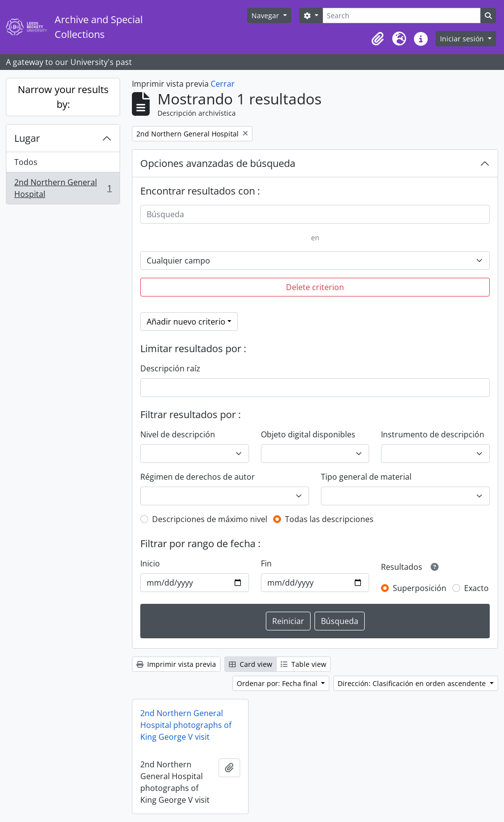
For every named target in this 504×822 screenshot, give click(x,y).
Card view (251, 664)
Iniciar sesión (463, 39)
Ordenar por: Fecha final (278, 683)
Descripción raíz (170, 368)
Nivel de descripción (178, 434)
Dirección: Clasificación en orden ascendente (413, 683)
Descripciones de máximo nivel (210, 519)
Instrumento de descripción (433, 434)
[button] (378, 39)
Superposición (420, 588)
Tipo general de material (366, 477)
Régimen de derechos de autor (198, 477)
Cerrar (223, 84)
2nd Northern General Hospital (63, 188)
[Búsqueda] (315, 214)
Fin (266, 563)
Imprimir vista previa (176, 664)
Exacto (476, 588)
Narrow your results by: (63, 97)
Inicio (150, 563)
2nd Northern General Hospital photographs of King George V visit (186, 725)
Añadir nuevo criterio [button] (186, 322)
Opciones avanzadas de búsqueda (218, 163)
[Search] (402, 16)
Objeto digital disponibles (308, 434)
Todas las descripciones (329, 519)
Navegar (266, 16)
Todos (26, 162)
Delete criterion (315, 287)
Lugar (27, 138)
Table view (303, 664)
